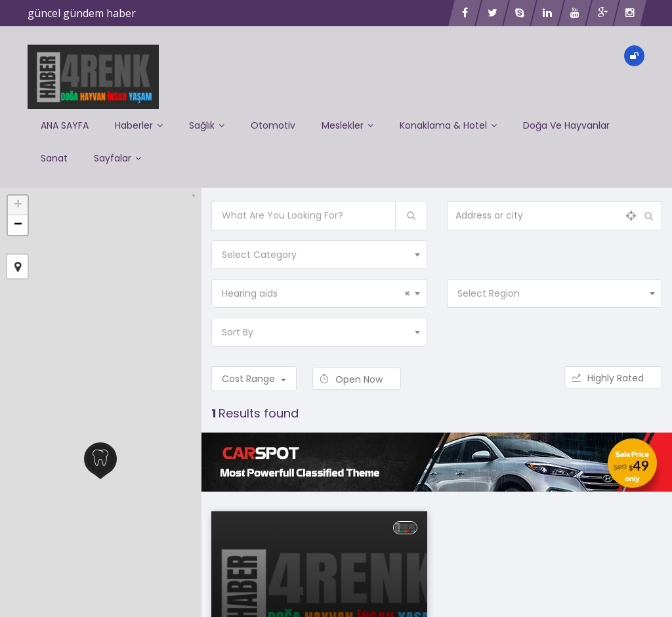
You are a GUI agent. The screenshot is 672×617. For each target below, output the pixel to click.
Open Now (357, 379)
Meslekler (347, 125)
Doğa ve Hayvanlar (566, 125)
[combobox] (319, 255)
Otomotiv (273, 125)
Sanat (54, 158)
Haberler (139, 125)
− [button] (18, 225)
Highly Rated (613, 378)
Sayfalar (117, 158)
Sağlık (207, 125)
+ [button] (18, 205)
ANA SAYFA (65, 125)
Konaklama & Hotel (448, 125)
